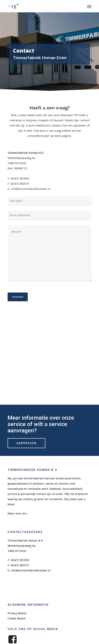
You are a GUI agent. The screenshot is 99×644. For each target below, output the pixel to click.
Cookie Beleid (17, 618)
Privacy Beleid (17, 613)
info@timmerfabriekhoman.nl (31, 189)
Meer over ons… (18, 513)
